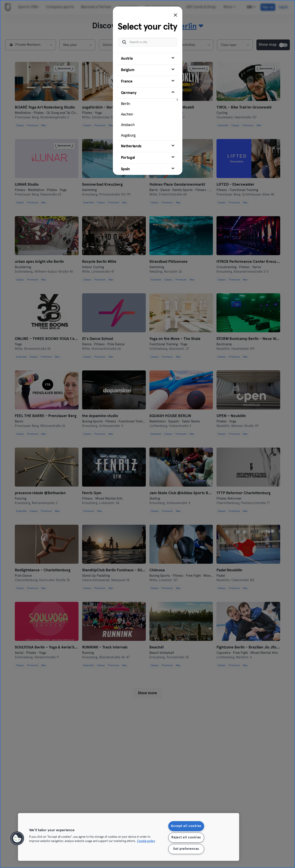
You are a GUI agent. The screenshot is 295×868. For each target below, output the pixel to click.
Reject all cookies (186, 838)
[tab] (148, 57)
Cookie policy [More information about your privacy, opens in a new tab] (146, 841)
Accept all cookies (186, 826)
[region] (129, 837)
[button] (17, 838)
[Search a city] (148, 41)
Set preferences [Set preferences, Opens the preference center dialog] (186, 849)
